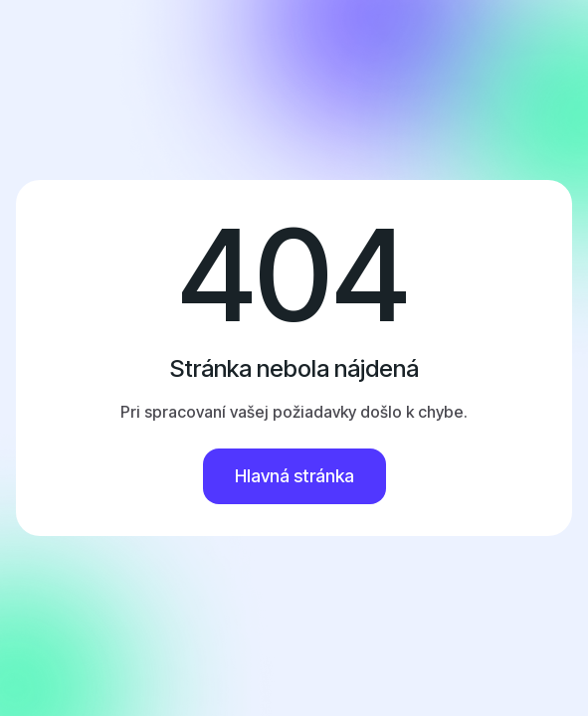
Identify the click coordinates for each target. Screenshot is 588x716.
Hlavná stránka (294, 476)
